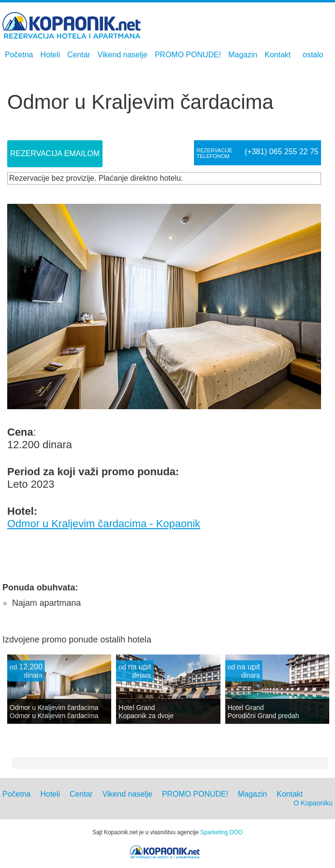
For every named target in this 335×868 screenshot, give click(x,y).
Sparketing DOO (221, 832)
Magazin (243, 55)
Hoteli (50, 55)
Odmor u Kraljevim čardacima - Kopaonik (104, 524)
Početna (19, 55)
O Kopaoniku (313, 803)
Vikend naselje (123, 55)
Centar (79, 55)
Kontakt (278, 55)
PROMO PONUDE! (188, 55)
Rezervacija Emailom (55, 154)
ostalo (313, 55)
